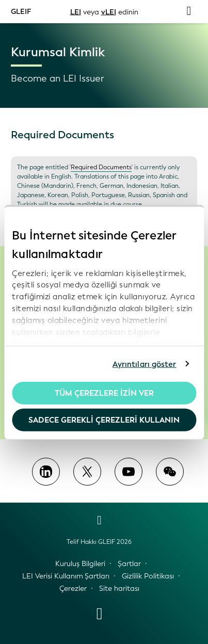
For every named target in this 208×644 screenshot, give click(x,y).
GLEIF (21, 11)
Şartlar (129, 564)
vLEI (109, 12)
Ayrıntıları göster (145, 364)
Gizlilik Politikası (148, 576)
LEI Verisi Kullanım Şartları (66, 576)
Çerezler (73, 589)
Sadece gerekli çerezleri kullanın (104, 420)
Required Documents (101, 167)
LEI (76, 12)
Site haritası (119, 589)
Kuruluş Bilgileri (80, 564)
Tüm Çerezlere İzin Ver (104, 393)
